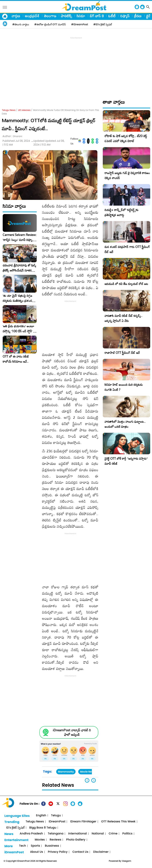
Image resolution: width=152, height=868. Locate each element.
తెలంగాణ (50, 16)
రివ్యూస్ (125, 16)
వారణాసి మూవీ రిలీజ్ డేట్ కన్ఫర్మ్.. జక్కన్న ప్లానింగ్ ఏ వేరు (123, 318)
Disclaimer (101, 852)
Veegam (127, 861)
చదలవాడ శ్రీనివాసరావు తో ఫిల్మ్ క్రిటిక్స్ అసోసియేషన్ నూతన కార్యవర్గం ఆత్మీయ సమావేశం (19, 268)
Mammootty (66, 772)
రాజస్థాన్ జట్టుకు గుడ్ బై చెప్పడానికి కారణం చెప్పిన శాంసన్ (127, 175)
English (41, 816)
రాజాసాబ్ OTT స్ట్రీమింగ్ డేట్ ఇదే (122, 353)
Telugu (56, 816)
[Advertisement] (77, 65)
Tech (22, 846)
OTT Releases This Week (118, 822)
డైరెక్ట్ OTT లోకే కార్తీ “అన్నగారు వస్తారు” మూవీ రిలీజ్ (126, 461)
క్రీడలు (138, 16)
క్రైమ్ (149, 16)
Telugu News (9, 110)
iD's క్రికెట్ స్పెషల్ (15, 828)
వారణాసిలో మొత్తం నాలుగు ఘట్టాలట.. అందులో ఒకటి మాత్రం (125, 424)
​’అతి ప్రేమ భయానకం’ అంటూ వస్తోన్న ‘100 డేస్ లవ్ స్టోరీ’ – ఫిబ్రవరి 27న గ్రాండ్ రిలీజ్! (19, 329)
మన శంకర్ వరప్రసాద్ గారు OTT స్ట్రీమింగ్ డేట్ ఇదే (127, 249)
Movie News (88, 772)
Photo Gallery (76, 840)
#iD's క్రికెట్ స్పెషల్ (103, 24)
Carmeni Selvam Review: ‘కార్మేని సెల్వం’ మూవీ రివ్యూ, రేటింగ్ (20, 237)
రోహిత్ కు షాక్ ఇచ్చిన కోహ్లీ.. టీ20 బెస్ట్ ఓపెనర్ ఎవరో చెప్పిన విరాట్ (126, 138)
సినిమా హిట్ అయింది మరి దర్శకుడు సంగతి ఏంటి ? (124, 387)
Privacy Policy (58, 852)
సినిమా (81, 16)
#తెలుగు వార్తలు (21, 24)
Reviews (55, 840)
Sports (35, 846)
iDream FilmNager (83, 822)
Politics (127, 834)
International (78, 834)
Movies (40, 840)
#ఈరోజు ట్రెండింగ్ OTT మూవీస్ (50, 24)
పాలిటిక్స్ (66, 16)
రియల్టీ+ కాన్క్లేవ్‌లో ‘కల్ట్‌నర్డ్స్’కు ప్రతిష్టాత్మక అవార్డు (121, 212)
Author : (12, 136)
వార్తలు (16, 16)
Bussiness (52, 846)
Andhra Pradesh (31, 834)
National (98, 834)
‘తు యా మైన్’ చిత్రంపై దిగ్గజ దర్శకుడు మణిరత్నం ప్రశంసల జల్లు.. (18, 298)
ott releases (24, 110)
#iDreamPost (80, 24)
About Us (37, 852)
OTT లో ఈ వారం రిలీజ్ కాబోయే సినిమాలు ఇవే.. (16, 359)
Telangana (56, 834)
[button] (94, 780)
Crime (113, 834)
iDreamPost (57, 822)
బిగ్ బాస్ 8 (97, 16)
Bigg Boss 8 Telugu (43, 828)
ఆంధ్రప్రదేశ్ (32, 16)
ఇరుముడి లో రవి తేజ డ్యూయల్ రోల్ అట (126, 284)
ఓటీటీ (112, 16)
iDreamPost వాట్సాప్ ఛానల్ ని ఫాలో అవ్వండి (72, 732)
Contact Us (80, 852)
